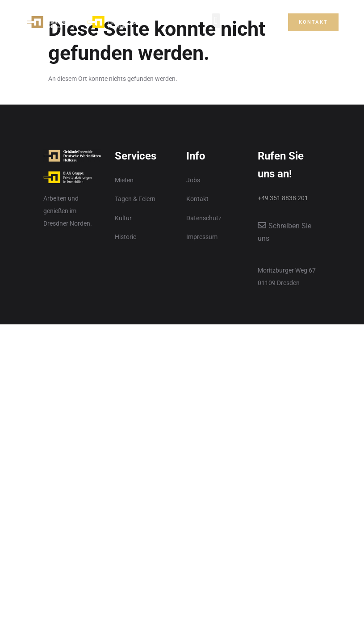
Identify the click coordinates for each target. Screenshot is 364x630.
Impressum (202, 237)
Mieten (124, 180)
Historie (126, 237)
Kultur (123, 218)
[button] (216, 21)
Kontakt (197, 199)
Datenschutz (204, 218)
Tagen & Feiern (135, 199)
